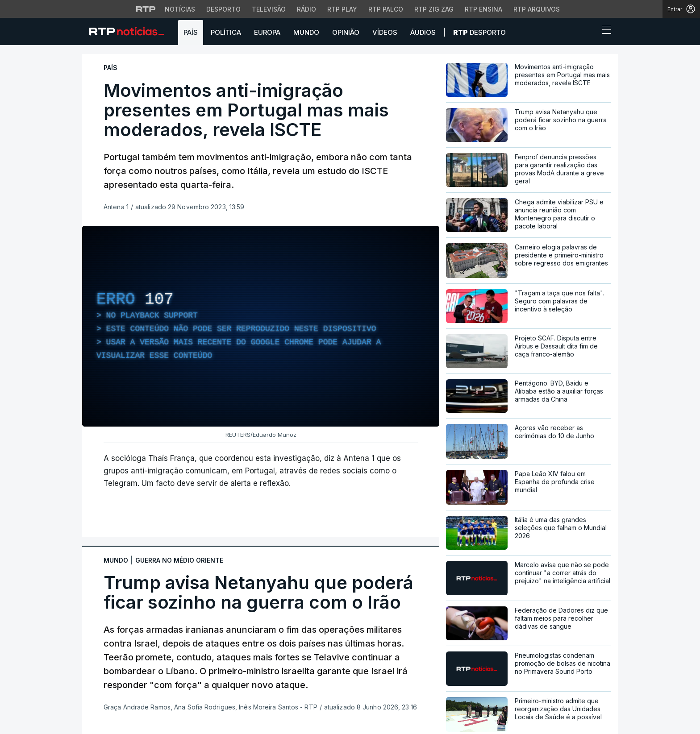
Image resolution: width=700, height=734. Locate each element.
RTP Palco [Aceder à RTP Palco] (386, 9)
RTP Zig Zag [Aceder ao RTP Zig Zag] (434, 9)
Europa (267, 32)
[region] (261, 326)
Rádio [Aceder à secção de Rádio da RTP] (306, 9)
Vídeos (385, 32)
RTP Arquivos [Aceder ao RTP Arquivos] (537, 9)
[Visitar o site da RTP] (146, 9)
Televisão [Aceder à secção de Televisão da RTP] (269, 9)
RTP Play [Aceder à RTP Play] (342, 9)
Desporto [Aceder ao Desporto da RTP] (223, 9)
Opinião (346, 32)
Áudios (423, 32)
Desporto (479, 32)
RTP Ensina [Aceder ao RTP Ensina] (483, 9)
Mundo (306, 32)
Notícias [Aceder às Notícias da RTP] (180, 9)
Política (226, 32)
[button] (590, 32)
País (191, 32)
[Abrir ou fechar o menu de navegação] (604, 31)
